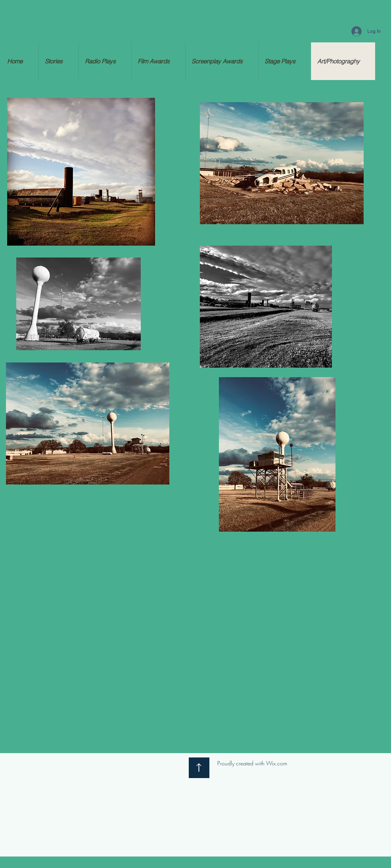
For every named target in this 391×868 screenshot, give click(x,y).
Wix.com (277, 763)
